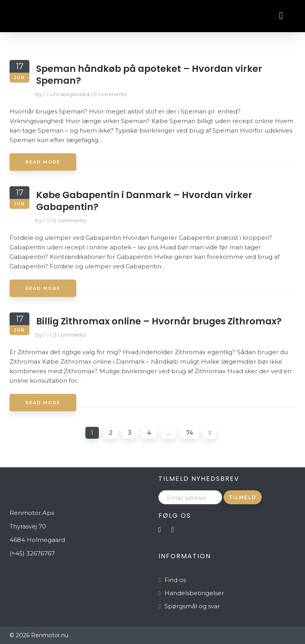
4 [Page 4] (149, 433)
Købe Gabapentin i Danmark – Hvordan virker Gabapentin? (144, 201)
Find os (175, 580)
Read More (43, 162)
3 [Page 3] (130, 433)
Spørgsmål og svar (192, 606)
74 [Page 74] (190, 433)
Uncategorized (70, 94)
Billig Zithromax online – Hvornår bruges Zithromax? (159, 321)
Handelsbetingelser (194, 593)
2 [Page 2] (111, 433)
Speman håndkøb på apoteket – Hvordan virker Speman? (149, 75)
